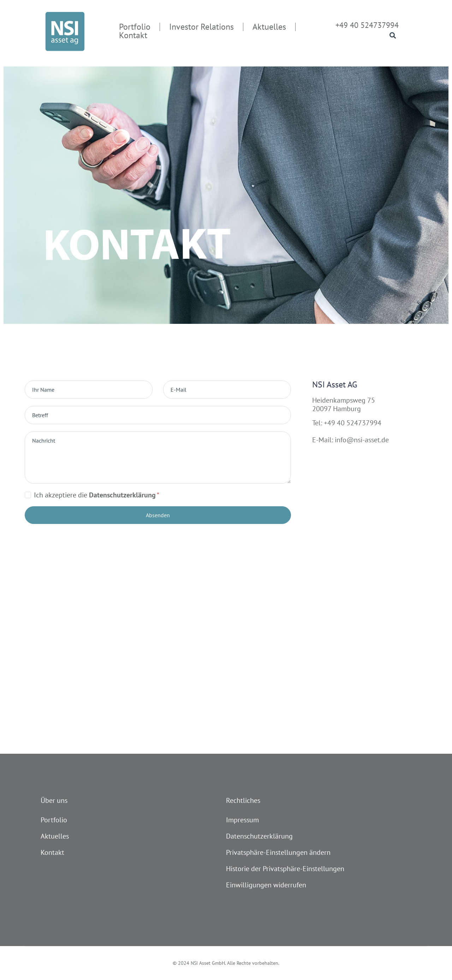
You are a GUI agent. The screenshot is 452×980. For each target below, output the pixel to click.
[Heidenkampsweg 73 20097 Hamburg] (226, 665)
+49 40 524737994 (367, 25)
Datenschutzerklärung (259, 836)
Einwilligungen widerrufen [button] (266, 885)
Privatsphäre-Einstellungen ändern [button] (278, 852)
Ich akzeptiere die (97, 495)
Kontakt (52, 852)
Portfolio (54, 820)
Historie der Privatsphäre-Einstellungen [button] (285, 869)
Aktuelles (55, 836)
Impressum (242, 820)
